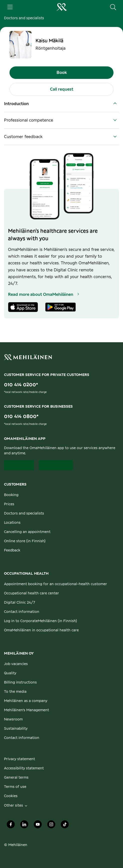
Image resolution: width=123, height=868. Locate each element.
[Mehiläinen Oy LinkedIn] (24, 826)
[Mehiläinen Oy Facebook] (11, 826)
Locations (12, 523)
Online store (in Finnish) (25, 541)
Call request (62, 89)
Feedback (12, 550)
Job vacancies (16, 664)
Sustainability (16, 729)
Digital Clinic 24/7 (20, 603)
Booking (11, 495)
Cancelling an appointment (27, 532)
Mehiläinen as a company (26, 701)
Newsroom (13, 719)
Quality (10, 673)
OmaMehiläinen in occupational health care (41, 630)
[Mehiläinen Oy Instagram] (51, 826)
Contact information (22, 612)
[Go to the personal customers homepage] (61, 7)
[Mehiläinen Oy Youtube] (38, 826)
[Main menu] (10, 7)
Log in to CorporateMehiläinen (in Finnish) (40, 621)
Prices (9, 504)
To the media (15, 692)
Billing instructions (20, 683)
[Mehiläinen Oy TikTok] (65, 826)
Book (62, 73)
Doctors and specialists (24, 18)
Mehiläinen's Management (26, 710)
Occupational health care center (31, 593)
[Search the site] (113, 7)
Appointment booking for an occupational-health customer (55, 584)
